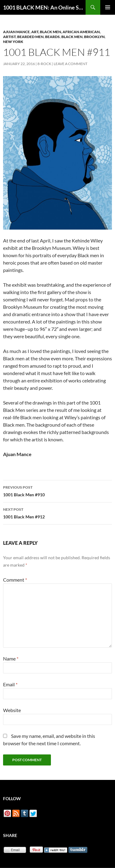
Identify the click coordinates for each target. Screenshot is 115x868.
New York (13, 42)
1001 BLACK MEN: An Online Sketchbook (44, 7)
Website (12, 710)
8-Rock (44, 64)
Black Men (72, 37)
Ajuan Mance (16, 32)
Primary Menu (108, 7)
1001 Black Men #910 (57, 490)
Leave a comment (71, 64)
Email (10, 684)
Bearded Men (30, 37)
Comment (15, 580)
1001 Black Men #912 (57, 513)
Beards (52, 37)
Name (11, 659)
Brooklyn (94, 37)
